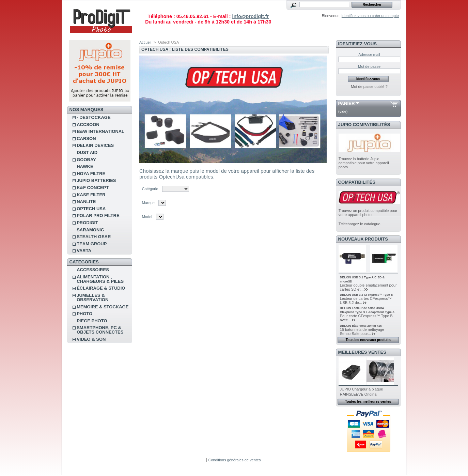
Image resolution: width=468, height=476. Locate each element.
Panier (347, 103)
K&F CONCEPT (93, 188)
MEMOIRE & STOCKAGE (103, 307)
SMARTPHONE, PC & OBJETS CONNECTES (100, 330)
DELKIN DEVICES (95, 145)
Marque (148, 203)
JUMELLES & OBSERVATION (92, 297)
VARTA (84, 251)
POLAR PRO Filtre (98, 216)
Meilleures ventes (362, 352)
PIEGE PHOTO (92, 321)
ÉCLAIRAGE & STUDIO (101, 288)
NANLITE (86, 202)
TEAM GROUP (92, 244)
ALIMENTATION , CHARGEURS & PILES (100, 279)
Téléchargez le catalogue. (360, 224)
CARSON (86, 139)
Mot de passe (369, 66)
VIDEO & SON (91, 339)
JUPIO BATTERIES (96, 180)
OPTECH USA (91, 209)
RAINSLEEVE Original (359, 394)
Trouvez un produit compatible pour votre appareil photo (368, 213)
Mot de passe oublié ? (369, 87)
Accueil (145, 42)
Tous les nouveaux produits (368, 340)
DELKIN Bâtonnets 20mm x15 (361, 326)
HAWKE (85, 166)
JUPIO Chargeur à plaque (362, 389)
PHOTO (84, 314)
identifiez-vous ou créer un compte (370, 16)
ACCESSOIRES (93, 270)
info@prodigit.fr (250, 16)
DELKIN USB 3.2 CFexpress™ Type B (366, 295)
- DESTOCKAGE (93, 117)
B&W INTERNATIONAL (100, 131)
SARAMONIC (90, 230)
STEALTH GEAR (94, 237)
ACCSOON (88, 125)
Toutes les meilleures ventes (368, 402)
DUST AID (87, 152)
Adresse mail (369, 55)
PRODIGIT (87, 223)
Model (147, 217)
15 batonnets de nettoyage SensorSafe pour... (362, 332)
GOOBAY (86, 160)
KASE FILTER (91, 195)
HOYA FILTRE (91, 174)
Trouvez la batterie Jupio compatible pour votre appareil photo (364, 163)
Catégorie (150, 189)
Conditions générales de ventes (234, 460)
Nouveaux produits (363, 239)
